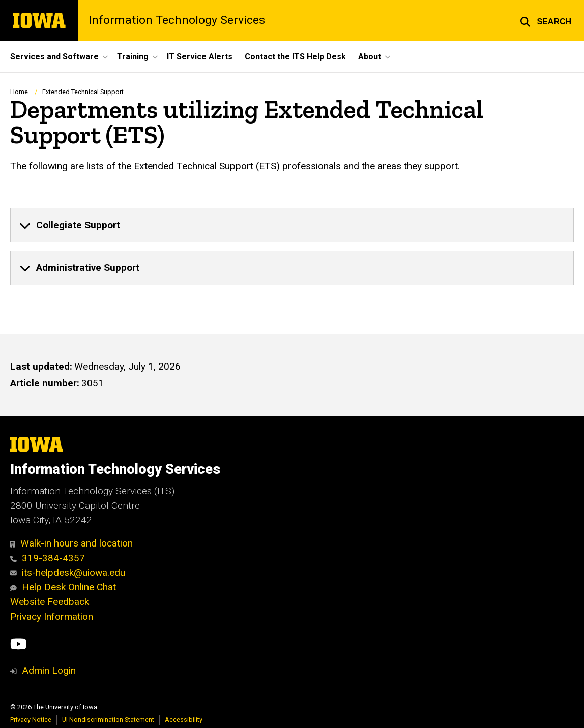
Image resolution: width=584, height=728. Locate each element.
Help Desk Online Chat (63, 587)
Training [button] (133, 57)
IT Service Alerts (200, 57)
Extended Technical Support (83, 92)
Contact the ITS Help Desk (295, 57)
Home (19, 92)
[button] (546, 20)
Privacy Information (52, 616)
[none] (292, 225)
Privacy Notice (31, 720)
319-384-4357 (48, 558)
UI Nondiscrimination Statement (108, 720)
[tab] (292, 225)
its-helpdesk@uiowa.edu (68, 573)
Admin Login (49, 670)
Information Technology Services (177, 21)
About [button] (370, 57)
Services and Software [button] (54, 57)
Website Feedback (50, 602)
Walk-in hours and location (71, 543)
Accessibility (184, 720)
